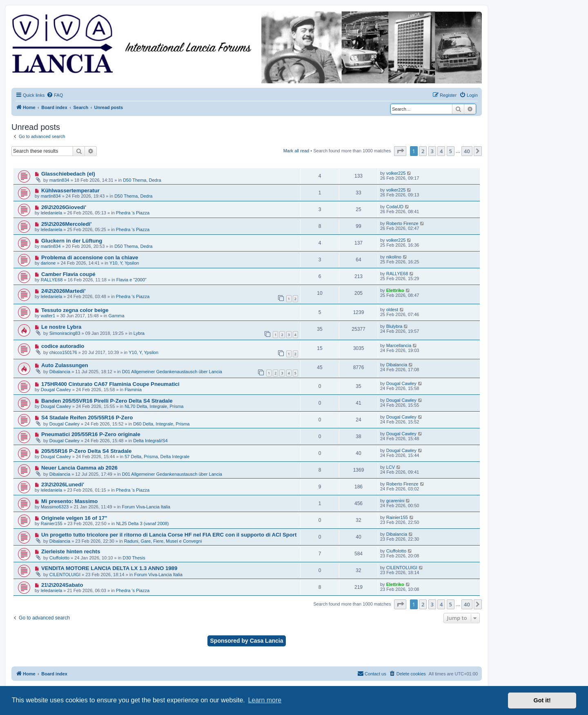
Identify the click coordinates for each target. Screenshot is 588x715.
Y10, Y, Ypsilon (124, 263)
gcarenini (395, 501)
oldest (392, 310)
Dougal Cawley (56, 390)
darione (48, 263)
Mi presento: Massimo (70, 501)
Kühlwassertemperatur (70, 190)
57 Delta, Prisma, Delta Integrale (157, 457)
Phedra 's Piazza (133, 213)
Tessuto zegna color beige (75, 310)
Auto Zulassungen (65, 365)
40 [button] (467, 151)
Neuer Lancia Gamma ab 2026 (79, 468)
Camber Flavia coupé (68, 274)
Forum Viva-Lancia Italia (146, 507)
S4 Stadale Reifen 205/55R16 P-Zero (87, 418)
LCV (391, 467)
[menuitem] (55, 95)
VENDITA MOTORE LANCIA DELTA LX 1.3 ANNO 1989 (109, 568)
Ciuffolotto (59, 558)
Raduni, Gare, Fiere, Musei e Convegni (163, 541)
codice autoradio (63, 346)
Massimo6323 (55, 507)
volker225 (396, 173)
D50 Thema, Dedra (142, 180)
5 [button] (451, 151)
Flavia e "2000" (131, 280)
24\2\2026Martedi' (63, 291)
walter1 (48, 316)
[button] (400, 151)
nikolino (394, 257)
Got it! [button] (542, 700)
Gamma (116, 316)
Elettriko (395, 290)
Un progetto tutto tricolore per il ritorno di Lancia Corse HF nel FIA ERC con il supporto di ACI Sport (169, 535)
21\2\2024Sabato (62, 585)
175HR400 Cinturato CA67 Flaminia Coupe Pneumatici (110, 384)
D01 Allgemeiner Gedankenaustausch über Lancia (172, 372)
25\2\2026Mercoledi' (66, 224)
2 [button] (423, 151)
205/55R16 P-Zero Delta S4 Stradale (86, 451)
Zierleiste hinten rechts (71, 551)
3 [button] (432, 151)
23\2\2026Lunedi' (63, 484)
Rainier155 (52, 523)
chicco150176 (63, 352)
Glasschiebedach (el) (68, 174)
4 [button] (441, 151)
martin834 (59, 180)
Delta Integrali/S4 (150, 441)
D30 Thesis (134, 558)
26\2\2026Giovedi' (64, 207)
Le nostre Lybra (61, 327)
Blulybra (394, 326)
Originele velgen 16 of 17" (74, 518)
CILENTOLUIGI (65, 575)
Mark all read (296, 151)
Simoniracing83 (65, 333)
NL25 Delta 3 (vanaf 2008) (142, 523)
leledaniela (52, 213)
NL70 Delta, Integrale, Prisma (154, 406)
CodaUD (395, 207)
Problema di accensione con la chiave (90, 257)
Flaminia (133, 390)
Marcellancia (399, 345)
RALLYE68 (52, 280)
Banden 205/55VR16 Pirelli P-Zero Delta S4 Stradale (107, 401)
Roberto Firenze (402, 223)
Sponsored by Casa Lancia (247, 641)
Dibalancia (60, 372)
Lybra (139, 333)
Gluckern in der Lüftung (72, 241)
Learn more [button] (265, 700)
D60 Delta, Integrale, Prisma (161, 424)
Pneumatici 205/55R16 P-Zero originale (91, 434)
